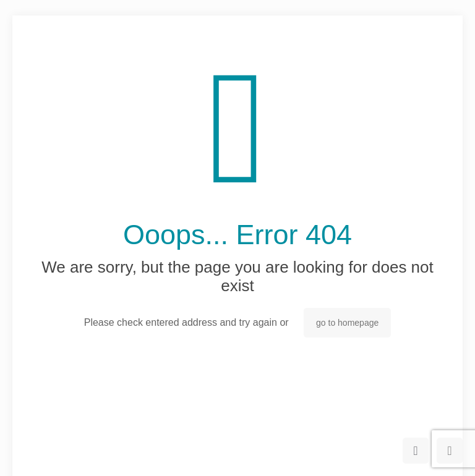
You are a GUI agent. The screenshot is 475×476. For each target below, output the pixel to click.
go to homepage (347, 323)
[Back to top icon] (416, 451)
